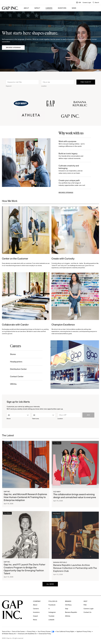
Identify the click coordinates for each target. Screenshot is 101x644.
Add (88, 415)
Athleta (68, 616)
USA (79, 3)
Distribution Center (18, 369)
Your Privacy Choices (44, 631)
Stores (12, 354)
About (26, 8)
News (74, 8)
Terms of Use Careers (18, 631)
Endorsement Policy (45, 634)
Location (44, 87)
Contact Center (16, 377)
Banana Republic (71, 612)
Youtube (51, 616)
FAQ (85, 605)
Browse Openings (13, 47)
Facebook (52, 605)
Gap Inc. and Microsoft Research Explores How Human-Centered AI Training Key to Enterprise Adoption (25, 499)
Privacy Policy (31, 631)
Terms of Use (6, 631)
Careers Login (87, 2)
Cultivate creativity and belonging (73, 169)
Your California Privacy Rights (65, 631)
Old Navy (57, 495)
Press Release (7, 444)
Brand (9, 419)
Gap (67, 609)
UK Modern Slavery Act (9, 634)
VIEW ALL (13, 384)
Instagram (52, 612)
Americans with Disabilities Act (27, 634)
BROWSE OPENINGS (66, 192)
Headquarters (16, 362)
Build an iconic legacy (73, 156)
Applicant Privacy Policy (84, 631)
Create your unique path (73, 183)
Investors (62, 8)
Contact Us (87, 612)
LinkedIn (51, 620)
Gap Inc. (7, 493)
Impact (37, 8)
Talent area (35, 419)
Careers (49, 8)
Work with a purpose (73, 144)
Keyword (9, 87)
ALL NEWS (50, 585)
